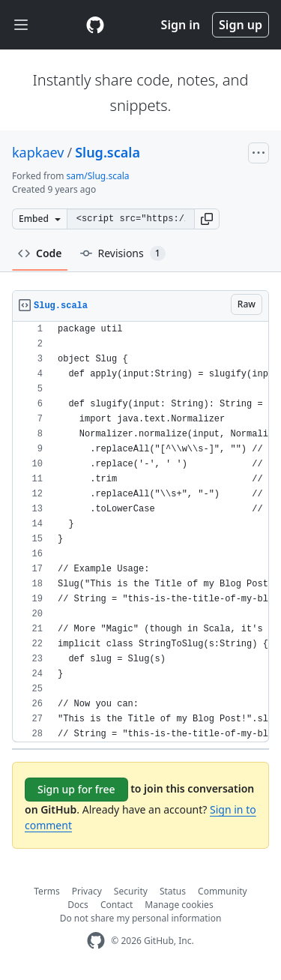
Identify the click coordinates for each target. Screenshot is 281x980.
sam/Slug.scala (98, 176)
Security (131, 891)
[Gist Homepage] (95, 25)
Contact (117, 905)
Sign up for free (76, 789)
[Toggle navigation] (21, 25)
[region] (140, 532)
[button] (207, 219)
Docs (78, 905)
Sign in (181, 25)
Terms (47, 891)
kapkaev (38, 152)
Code (40, 253)
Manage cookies (179, 905)
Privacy (87, 891)
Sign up (241, 25)
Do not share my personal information (141, 918)
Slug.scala (108, 152)
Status (173, 891)
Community (223, 891)
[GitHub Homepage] (96, 941)
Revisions (123, 253)
